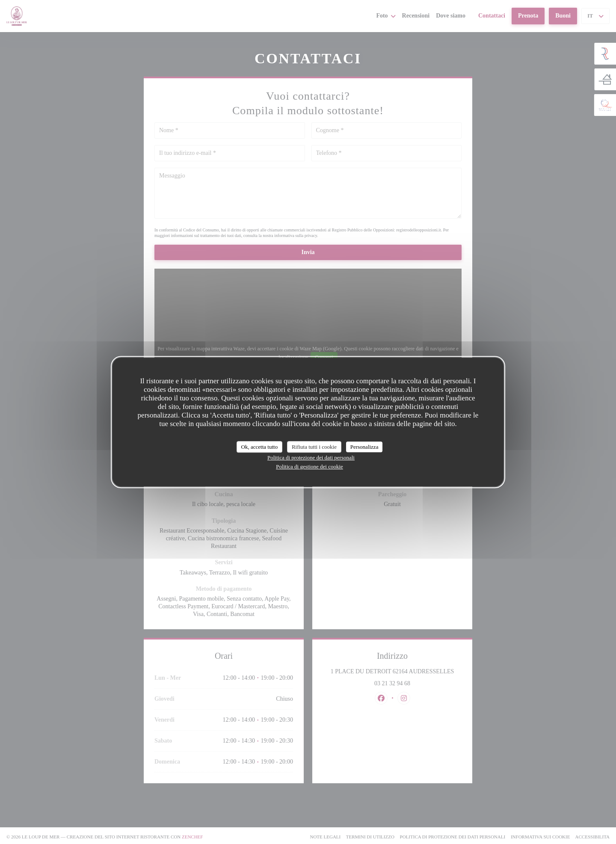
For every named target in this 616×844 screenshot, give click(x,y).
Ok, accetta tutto (260, 447)
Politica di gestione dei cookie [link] (309, 466)
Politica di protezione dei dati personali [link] (311, 458)
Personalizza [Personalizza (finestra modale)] (364, 447)
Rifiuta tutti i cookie (314, 447)
